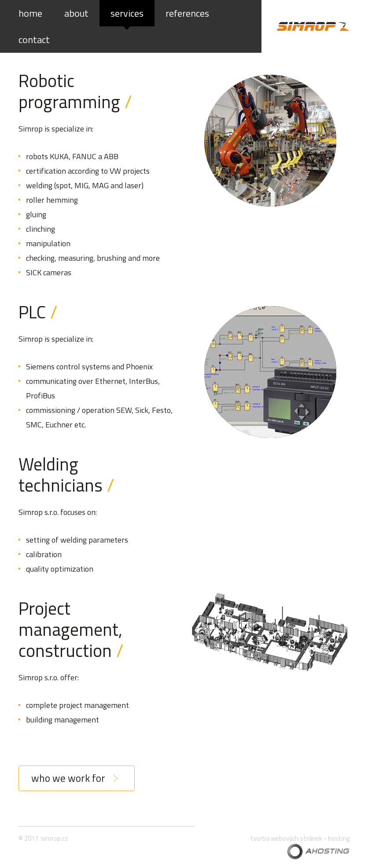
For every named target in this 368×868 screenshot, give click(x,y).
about (76, 13)
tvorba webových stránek (286, 838)
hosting (339, 838)
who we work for (68, 778)
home (30, 13)
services (127, 13)
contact (34, 40)
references (187, 13)
